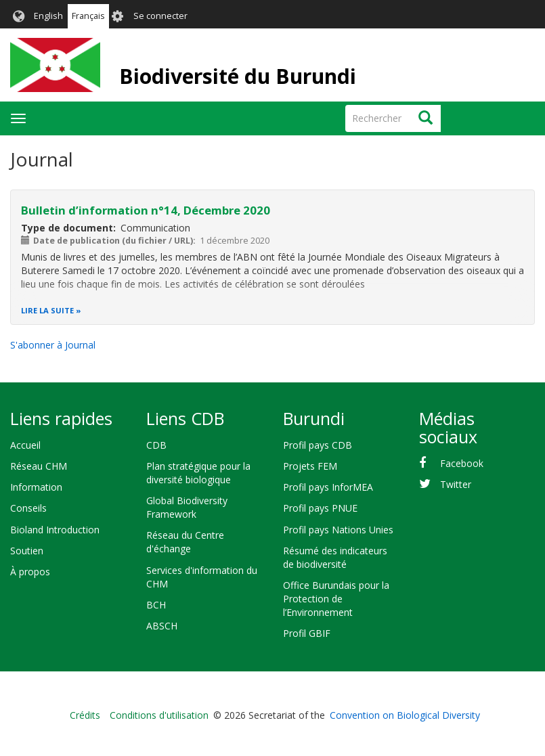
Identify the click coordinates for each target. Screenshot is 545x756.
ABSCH (162, 626)
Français (88, 16)
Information (36, 487)
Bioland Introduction (55, 530)
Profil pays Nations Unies (338, 530)
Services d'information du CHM (202, 577)
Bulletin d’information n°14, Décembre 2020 (146, 210)
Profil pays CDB (318, 445)
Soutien (27, 551)
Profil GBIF (307, 633)
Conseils (28, 508)
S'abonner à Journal (53, 345)
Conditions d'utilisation (159, 715)
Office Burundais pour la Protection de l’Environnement (336, 599)
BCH (156, 605)
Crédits (85, 715)
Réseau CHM (39, 466)
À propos (30, 572)
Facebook (462, 463)
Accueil (25, 445)
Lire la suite (47, 310)
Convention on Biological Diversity (405, 715)
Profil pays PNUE (320, 508)
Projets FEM (310, 466)
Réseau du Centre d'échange (185, 542)
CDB (156, 445)
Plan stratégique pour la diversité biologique (198, 473)
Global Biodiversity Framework (187, 507)
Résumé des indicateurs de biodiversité (335, 557)
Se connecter (160, 16)
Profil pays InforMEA (328, 487)
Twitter (456, 484)
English (48, 16)
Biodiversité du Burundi (238, 76)
